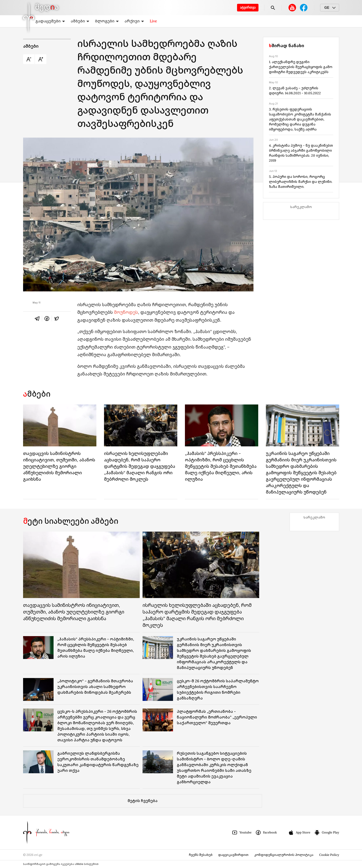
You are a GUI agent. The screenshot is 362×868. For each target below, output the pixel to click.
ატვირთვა (248, 7)
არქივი (134, 21)
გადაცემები (50, 21)
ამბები (80, 21)
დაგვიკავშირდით (233, 855)
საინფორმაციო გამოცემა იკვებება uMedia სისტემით (61, 864)
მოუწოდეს (126, 312)
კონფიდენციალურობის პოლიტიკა (284, 855)
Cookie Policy (329, 855)
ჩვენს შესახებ (201, 855)
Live (153, 21)
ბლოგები (107, 21)
